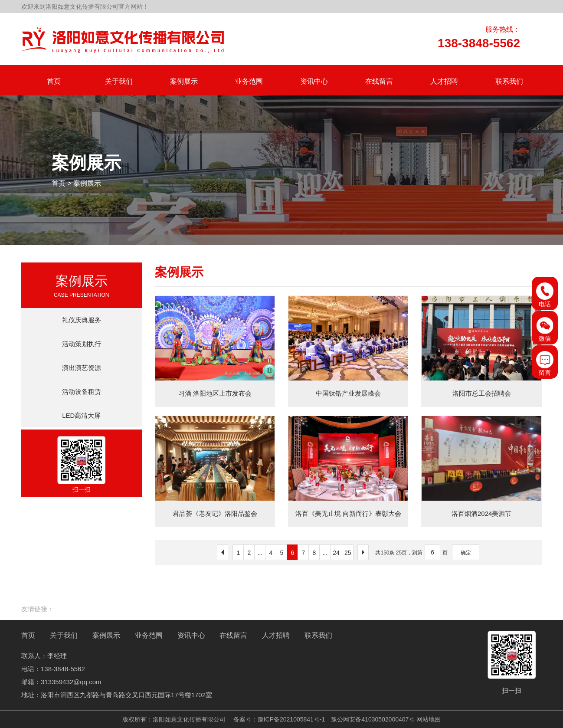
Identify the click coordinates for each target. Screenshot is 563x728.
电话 (545, 295)
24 (336, 553)
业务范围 (149, 635)
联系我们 (318, 635)
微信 (545, 329)
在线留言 (233, 635)
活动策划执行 (82, 344)
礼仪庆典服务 (82, 320)
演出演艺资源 (82, 368)
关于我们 (64, 635)
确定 (466, 553)
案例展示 (87, 183)
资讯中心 (191, 635)
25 (348, 553)
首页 (59, 183)
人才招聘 (276, 635)
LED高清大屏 (81, 415)
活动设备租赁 (82, 392)
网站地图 (429, 719)
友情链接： (38, 609)
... (260, 553)
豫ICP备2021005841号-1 (291, 719)
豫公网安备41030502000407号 (373, 719)
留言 (545, 364)
